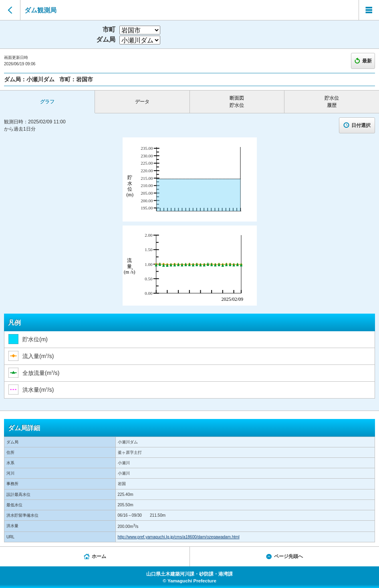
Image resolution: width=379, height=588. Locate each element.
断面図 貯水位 (237, 102)
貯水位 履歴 (332, 102)
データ (142, 102)
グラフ (47, 102)
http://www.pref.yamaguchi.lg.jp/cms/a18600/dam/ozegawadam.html (179, 537)
